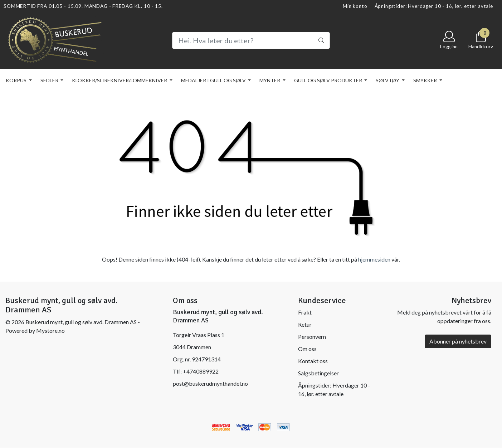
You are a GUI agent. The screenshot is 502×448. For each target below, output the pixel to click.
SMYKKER (426, 80)
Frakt (305, 312)
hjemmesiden (374, 259)
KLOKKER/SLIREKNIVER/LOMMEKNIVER (120, 80)
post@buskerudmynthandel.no (210, 383)
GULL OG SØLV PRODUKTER (329, 80)
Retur (305, 324)
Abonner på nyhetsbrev (458, 341)
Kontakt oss (313, 361)
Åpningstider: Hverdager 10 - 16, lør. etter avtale (434, 6)
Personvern (312, 337)
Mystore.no (50, 330)
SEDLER (50, 80)
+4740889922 (201, 371)
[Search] (251, 40)
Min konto (355, 6)
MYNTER (270, 80)
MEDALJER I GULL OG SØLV (214, 80)
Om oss (307, 349)
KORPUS (17, 80)
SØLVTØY (388, 80)
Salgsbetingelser (318, 373)
